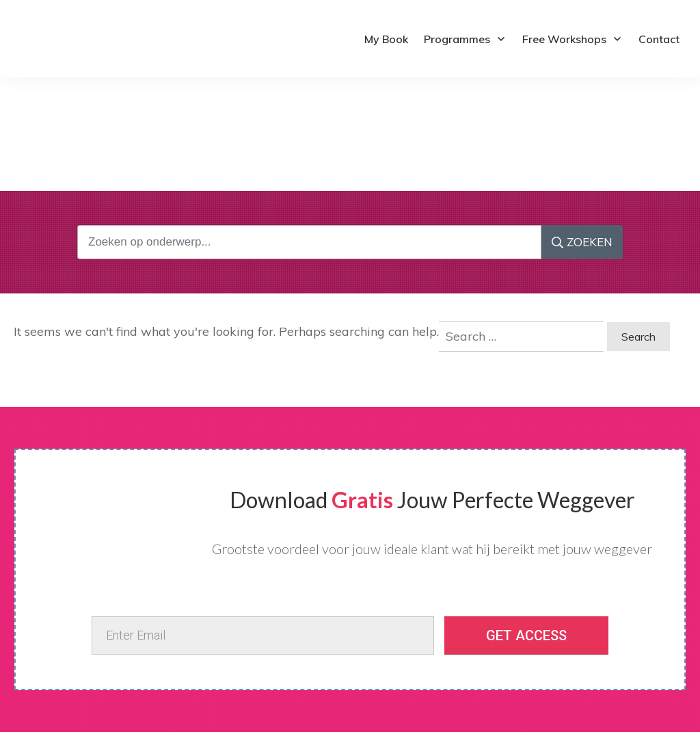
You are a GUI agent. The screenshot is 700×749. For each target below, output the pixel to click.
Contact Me (50, 700)
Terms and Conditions (72, 687)
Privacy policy (55, 674)
